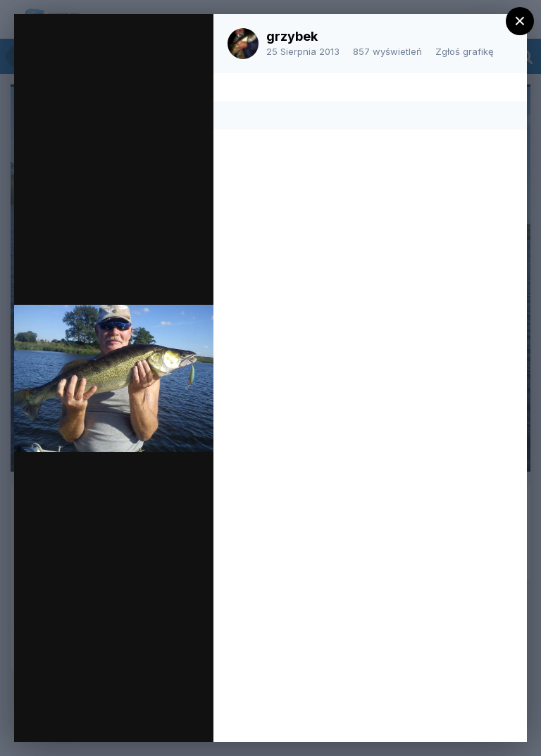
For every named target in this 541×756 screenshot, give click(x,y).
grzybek (292, 36)
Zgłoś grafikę (465, 51)
